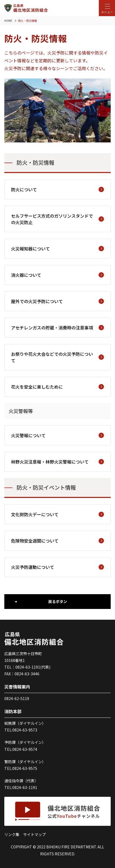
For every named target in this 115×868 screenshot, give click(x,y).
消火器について (58, 275)
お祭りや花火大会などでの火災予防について (58, 357)
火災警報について (58, 435)
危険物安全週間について (58, 541)
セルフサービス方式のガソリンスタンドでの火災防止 (58, 219)
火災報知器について (58, 249)
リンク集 (12, 834)
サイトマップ (34, 834)
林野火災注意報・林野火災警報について (58, 462)
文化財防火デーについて (58, 514)
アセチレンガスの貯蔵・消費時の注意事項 (58, 328)
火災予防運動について (58, 567)
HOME (8, 21)
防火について (58, 189)
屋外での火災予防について (58, 301)
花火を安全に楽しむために (58, 387)
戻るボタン (58, 601)
